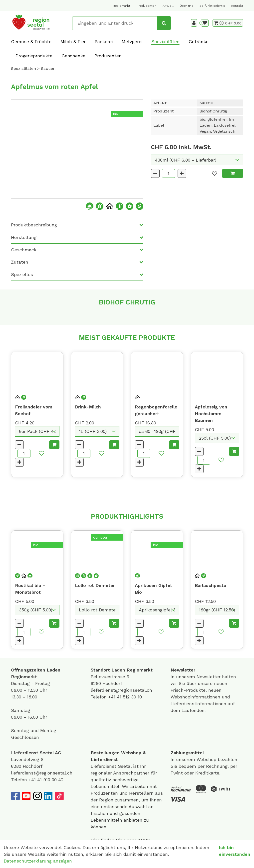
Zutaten (20, 262)
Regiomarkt (122, 6)
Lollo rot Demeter (95, 585)
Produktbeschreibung (34, 225)
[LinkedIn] (48, 796)
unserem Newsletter (199, 677)
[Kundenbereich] (194, 23)
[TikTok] (59, 796)
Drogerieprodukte (34, 56)
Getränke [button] (199, 42)
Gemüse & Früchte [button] (31, 42)
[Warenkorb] (219, 23)
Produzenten (146, 6)
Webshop (131, 753)
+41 (113, 697)
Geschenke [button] (73, 56)
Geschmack (24, 250)
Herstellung (24, 237)
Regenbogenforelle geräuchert (156, 410)
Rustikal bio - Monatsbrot (30, 589)
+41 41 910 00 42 (46, 780)
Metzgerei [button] (132, 42)
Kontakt (237, 6)
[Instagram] (37, 796)
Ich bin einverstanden (235, 851)
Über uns (187, 6)
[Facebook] (15, 796)
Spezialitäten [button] (165, 42)
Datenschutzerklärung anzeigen (38, 861)
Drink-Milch (88, 407)
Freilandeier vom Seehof (34, 410)
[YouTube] (26, 796)
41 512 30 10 (129, 697)
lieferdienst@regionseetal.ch (121, 690)
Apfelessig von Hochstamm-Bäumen (211, 414)
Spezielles (22, 274)
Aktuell (168, 6)
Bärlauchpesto (211, 585)
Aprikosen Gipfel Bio (153, 589)
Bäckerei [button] (104, 42)
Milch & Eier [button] (73, 42)
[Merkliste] (205, 23)
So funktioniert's (212, 6)
